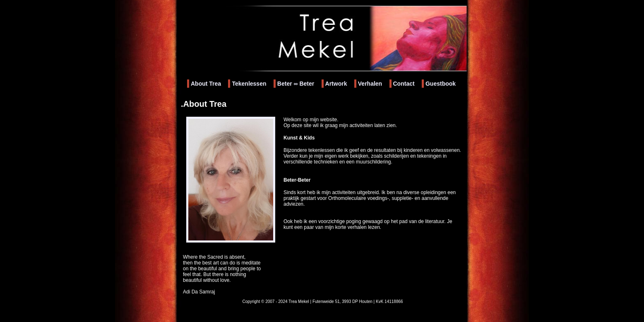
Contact (404, 84)
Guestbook (441, 84)
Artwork (336, 84)
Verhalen (370, 84)
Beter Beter (296, 84)
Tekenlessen (249, 84)
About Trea (206, 84)
